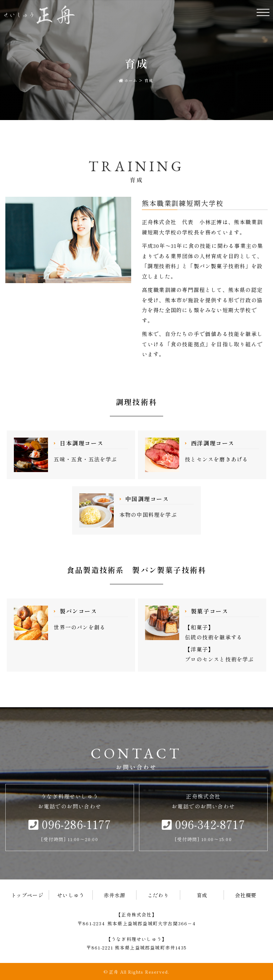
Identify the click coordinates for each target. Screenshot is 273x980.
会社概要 (246, 895)
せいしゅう (71, 895)
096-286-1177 (70, 824)
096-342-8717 (203, 824)
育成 (202, 895)
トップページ (27, 895)
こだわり (158, 895)
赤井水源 (115, 895)
